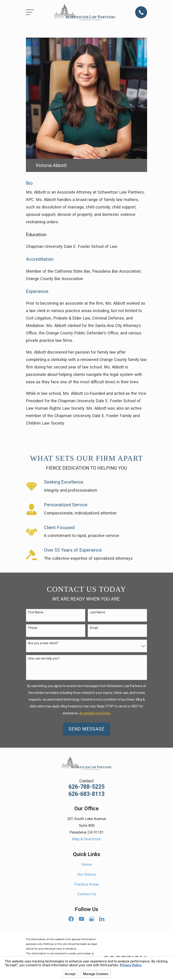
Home (87, 865)
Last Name (98, 612)
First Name (36, 612)
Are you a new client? (43, 643)
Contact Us (87, 894)
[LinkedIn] (102, 919)
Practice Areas (87, 884)
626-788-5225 (86, 787)
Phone (33, 628)
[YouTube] (81, 919)
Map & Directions (86, 839)
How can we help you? (44, 658)
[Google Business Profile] (92, 919)
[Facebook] (71, 919)
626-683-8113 (86, 794)
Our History (87, 874)
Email (94, 628)
